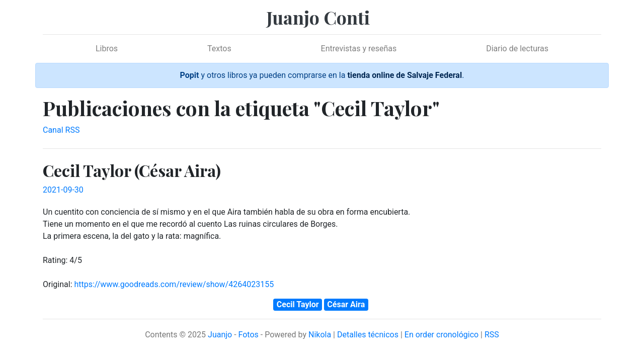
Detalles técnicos (368, 335)
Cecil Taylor (298, 304)
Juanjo (220, 335)
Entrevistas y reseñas (359, 49)
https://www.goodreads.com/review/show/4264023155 (174, 284)
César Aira (346, 304)
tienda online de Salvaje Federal (405, 75)
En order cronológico (441, 335)
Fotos (249, 335)
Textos (219, 49)
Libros (107, 49)
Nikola (320, 335)
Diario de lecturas (517, 49)
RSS (492, 335)
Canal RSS (61, 130)
